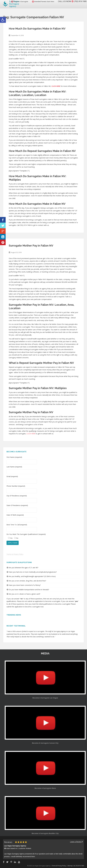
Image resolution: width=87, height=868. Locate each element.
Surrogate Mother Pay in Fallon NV (31, 246)
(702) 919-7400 (80, 1)
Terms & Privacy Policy (15, 554)
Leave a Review (76, 842)
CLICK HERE (31, 434)
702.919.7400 (79, 866)
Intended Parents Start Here (42, 2)
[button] (3, 20)
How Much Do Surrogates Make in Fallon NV (37, 29)
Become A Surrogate (18, 2)
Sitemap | (71, 866)
